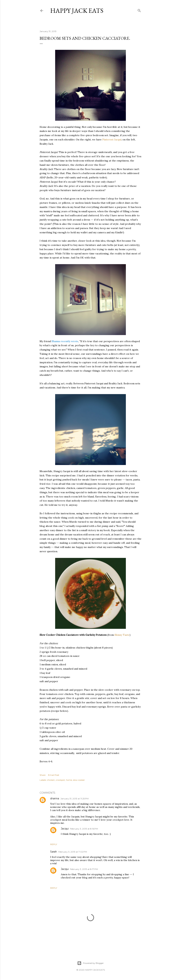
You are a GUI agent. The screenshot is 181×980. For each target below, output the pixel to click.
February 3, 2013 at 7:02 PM (73, 852)
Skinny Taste (122, 635)
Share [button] (43, 775)
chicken (51, 780)
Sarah (54, 852)
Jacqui (65, 829)
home (69, 780)
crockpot (60, 780)
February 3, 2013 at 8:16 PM (84, 829)
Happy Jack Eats (77, 11)
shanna (55, 798)
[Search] (139, 10)
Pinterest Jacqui (112, 140)
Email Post (54, 775)
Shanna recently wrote (65, 341)
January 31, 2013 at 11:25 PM (75, 799)
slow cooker (79, 780)
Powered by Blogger (90, 963)
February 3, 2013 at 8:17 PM (84, 869)
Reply (54, 844)
